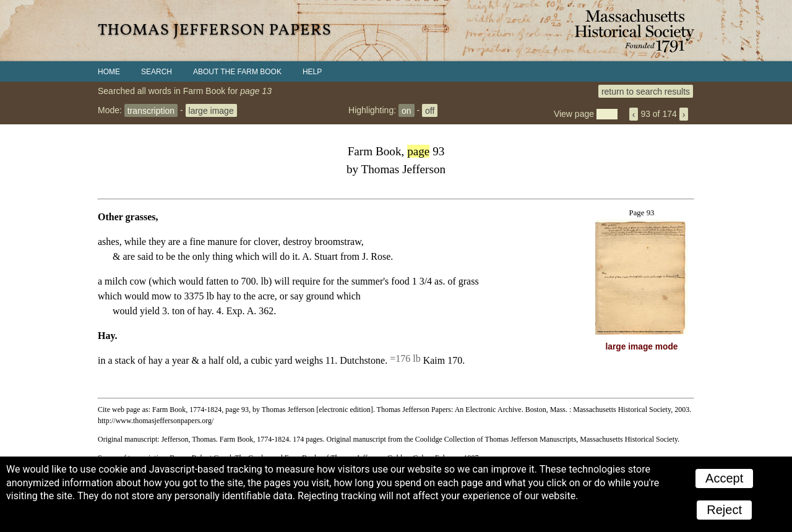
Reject (724, 510)
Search (157, 72)
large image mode (642, 347)
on (407, 110)
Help (312, 72)
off (430, 110)
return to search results (646, 91)
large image (211, 110)
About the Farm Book (237, 72)
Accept (724, 478)
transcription (151, 110)
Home (109, 72)
